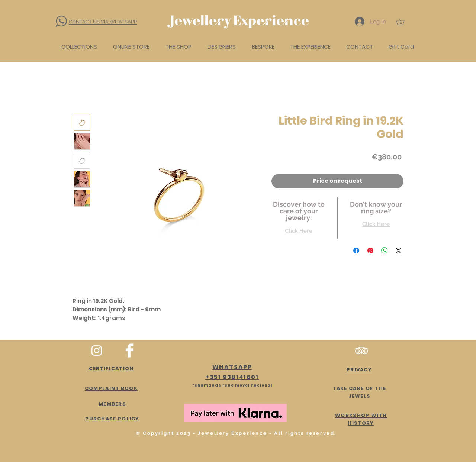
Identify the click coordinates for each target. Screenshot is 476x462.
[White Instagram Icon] (97, 350)
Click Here (299, 231)
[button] (403, 22)
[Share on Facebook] (356, 251)
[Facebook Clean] (129, 350)
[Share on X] (399, 251)
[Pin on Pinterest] (370, 251)
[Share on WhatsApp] (385, 251)
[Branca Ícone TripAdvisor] (361, 350)
